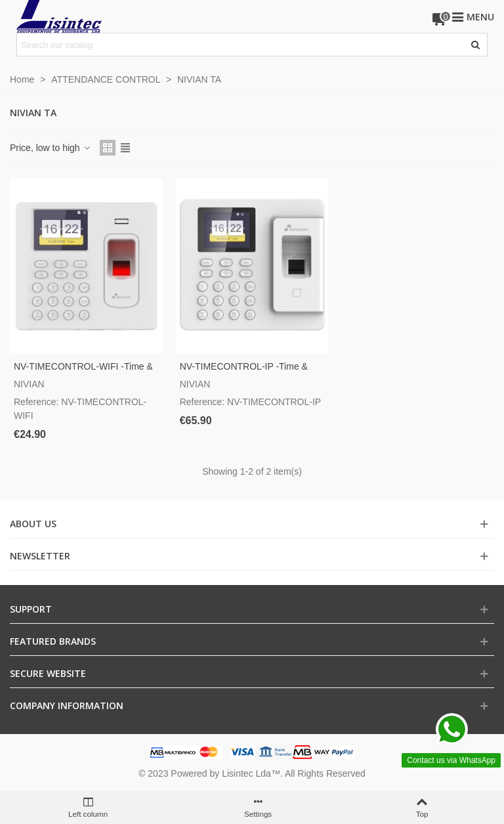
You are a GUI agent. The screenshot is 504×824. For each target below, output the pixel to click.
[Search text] (241, 45)
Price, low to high (51, 148)
